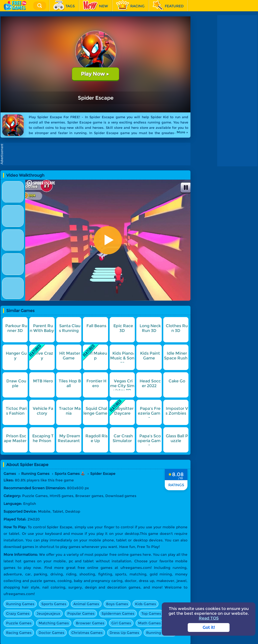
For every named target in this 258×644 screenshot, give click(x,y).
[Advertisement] (97, 154)
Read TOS (209, 618)
